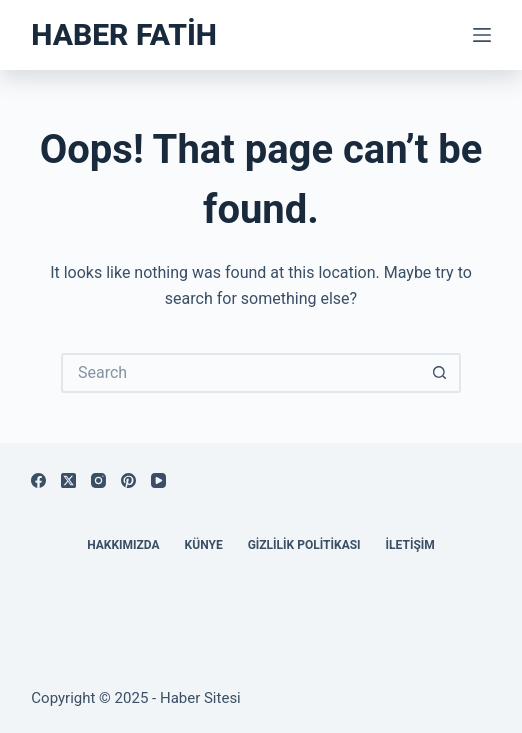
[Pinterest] (128, 480)
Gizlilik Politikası (304, 545)
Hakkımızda (123, 545)
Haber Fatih (124, 34)
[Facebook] (38, 480)
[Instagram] (98, 480)
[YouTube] (158, 480)
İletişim (410, 545)
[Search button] (441, 373)
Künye (204, 545)
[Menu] (482, 35)
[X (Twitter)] (68, 480)
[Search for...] (241, 373)
